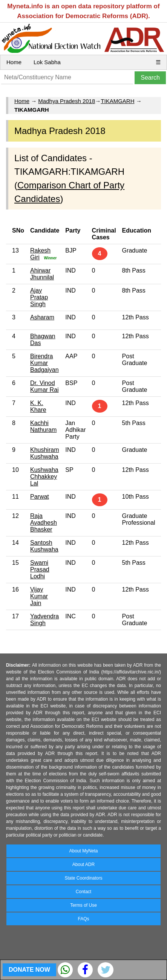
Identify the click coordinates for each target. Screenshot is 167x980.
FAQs (83, 919)
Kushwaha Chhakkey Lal (44, 477)
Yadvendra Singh (44, 620)
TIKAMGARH (117, 101)
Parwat (40, 497)
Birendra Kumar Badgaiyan (44, 363)
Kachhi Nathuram (43, 426)
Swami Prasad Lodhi (40, 569)
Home (14, 62)
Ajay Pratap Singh (39, 297)
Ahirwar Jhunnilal (42, 274)
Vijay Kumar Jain (39, 596)
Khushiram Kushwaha (44, 453)
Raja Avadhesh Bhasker (44, 523)
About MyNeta (83, 851)
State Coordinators (83, 878)
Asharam (42, 317)
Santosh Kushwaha (44, 546)
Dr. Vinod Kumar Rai (44, 386)
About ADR (83, 864)
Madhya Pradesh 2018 (67, 101)
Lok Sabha (47, 62)
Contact (83, 892)
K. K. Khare (38, 406)
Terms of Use (83, 905)
